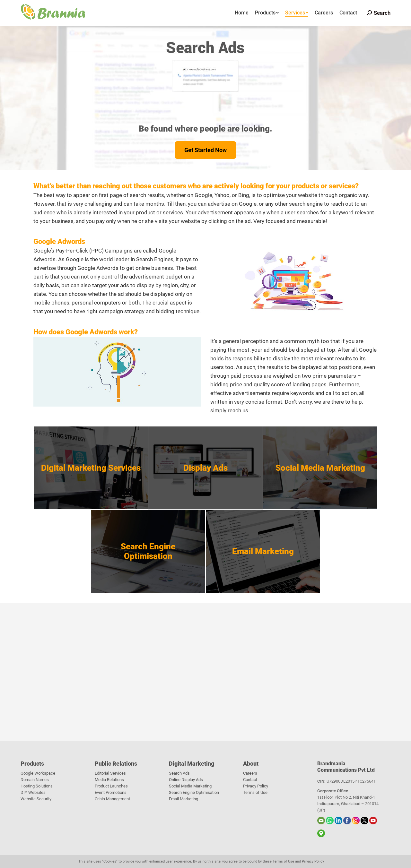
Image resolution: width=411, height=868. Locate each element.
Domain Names (35, 780)
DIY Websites (33, 792)
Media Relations (109, 780)
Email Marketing (184, 799)
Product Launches (111, 786)
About (251, 764)
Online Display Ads (186, 780)
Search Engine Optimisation (194, 792)
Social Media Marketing (190, 786)
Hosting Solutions (37, 786)
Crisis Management (112, 799)
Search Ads (179, 773)
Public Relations (116, 764)
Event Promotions (111, 792)
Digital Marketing (192, 764)
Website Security (36, 799)
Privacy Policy (256, 786)
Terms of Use (255, 792)
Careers (250, 773)
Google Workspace (38, 773)
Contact (250, 780)
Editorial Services (110, 773)
